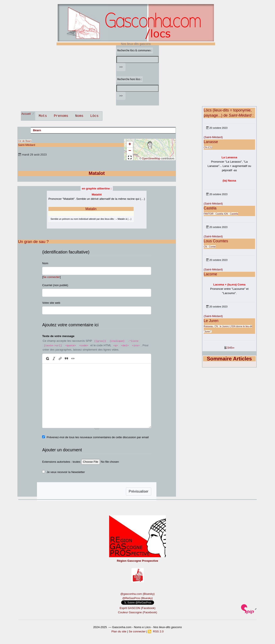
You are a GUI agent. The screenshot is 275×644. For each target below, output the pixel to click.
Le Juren (211, 321)
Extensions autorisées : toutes (61, 462)
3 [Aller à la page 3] (228, 348)
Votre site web (51, 303)
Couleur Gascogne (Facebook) (137, 612)
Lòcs (94, 116)
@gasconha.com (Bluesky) (137, 594)
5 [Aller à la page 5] (231, 348)
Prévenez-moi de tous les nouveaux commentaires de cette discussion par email (98, 437)
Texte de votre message (58, 336)
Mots (43, 116)
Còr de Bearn (25, 141)
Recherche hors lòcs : (130, 79)
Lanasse (211, 142)
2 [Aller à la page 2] (227, 348)
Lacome (210, 274)
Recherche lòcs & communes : (135, 50)
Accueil (26, 114)
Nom (45, 263)
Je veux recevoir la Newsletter (66, 472)
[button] (150, 145)
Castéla (210, 208)
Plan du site (119, 631)
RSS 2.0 (156, 631)
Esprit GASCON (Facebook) (138, 608)
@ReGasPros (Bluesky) (137, 598)
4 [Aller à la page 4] (230, 348)
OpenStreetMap (151, 159)
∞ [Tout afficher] (233, 348)
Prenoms (61, 116)
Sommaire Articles (229, 359)
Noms (79, 116)
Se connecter (51, 277)
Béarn (37, 130)
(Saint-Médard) (213, 137)
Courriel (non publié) (55, 285)
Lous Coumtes (216, 241)
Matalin (91, 209)
